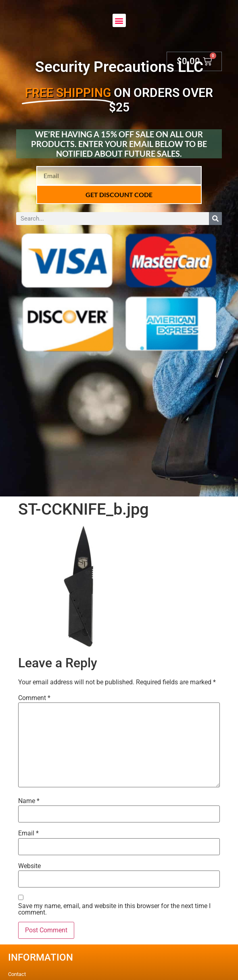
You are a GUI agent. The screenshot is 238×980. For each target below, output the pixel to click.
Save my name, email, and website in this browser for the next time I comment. (114, 909)
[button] (119, 20)
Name (29, 801)
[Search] (215, 219)
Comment (34, 698)
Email (28, 833)
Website (29, 866)
